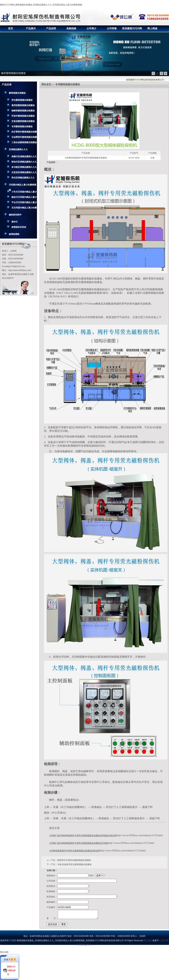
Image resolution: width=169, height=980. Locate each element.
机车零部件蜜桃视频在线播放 (24, 133)
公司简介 (92, 28)
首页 (11, 28)
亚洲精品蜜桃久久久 (18, 149)
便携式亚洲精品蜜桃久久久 (24, 157)
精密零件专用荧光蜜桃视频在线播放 (74, 860)
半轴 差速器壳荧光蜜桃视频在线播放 (74, 864)
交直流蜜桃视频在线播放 (23, 121)
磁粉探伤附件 (15, 215)
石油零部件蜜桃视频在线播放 (24, 138)
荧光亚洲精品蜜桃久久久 (23, 178)
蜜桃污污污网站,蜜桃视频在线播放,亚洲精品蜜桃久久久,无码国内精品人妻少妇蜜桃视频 (41, 5)
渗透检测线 (14, 234)
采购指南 (71, 28)
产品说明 (51, 28)
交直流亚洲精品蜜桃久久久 (24, 172)
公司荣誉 (112, 28)
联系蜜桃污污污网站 (132, 29)
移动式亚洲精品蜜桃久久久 (24, 162)
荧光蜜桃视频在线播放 (22, 100)
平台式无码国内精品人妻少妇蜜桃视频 (24, 203)
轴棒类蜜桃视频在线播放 (23, 111)
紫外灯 (15, 222)
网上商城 (152, 28)
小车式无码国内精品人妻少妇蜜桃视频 (24, 193)
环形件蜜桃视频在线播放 (23, 116)
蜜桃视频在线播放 (17, 93)
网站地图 (148, 940)
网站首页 (46, 84)
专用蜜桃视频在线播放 (22, 127)
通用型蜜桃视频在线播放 (23, 105)
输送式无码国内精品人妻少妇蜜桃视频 (24, 198)
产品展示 (31, 28)
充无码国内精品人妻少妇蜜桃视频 (24, 208)
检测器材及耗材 (19, 227)
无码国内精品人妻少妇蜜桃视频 (23, 185)
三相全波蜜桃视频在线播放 (24, 142)
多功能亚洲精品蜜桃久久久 (24, 167)
